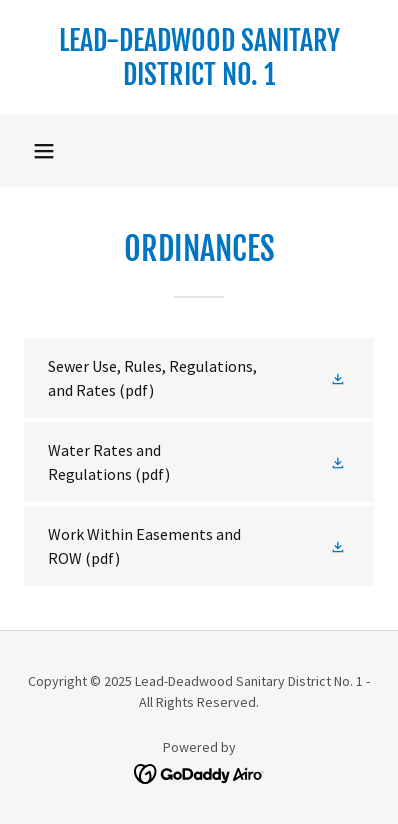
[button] (44, 151)
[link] (199, 57)
